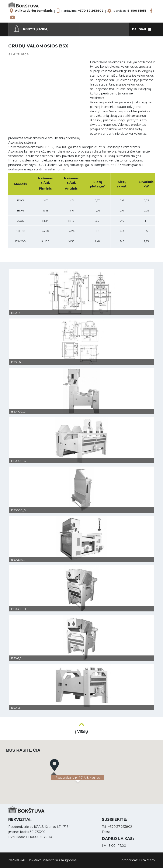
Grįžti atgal (19, 54)
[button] (44, 29)
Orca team (147, 860)
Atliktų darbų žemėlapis (34, 11)
